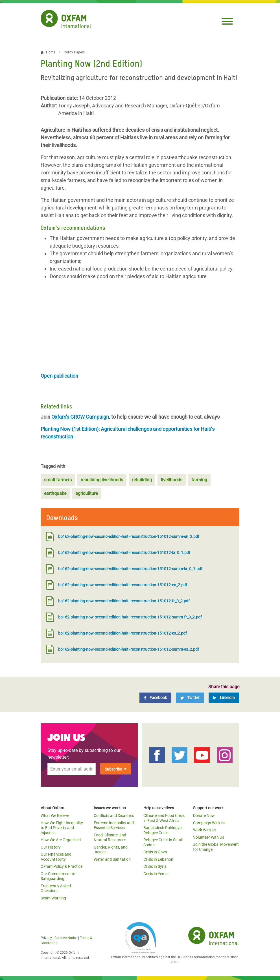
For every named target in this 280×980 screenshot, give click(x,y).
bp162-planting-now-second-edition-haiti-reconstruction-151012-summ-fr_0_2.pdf (124, 617)
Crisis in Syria (155, 866)
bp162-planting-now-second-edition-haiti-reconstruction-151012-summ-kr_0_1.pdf (124, 569)
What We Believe (55, 815)
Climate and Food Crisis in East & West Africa (164, 818)
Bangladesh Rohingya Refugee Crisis (163, 830)
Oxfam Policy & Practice (62, 866)
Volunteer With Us (209, 837)
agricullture (87, 493)
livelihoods (172, 480)
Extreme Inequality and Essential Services (114, 825)
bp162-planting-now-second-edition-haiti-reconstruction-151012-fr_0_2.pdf (118, 601)
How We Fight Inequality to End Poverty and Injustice (62, 828)
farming (199, 480)
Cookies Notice (66, 938)
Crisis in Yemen (157, 874)
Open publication (59, 376)
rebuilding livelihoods (102, 480)
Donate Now (204, 815)
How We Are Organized (61, 840)
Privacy (46, 938)
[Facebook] (155, 698)
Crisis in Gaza (155, 852)
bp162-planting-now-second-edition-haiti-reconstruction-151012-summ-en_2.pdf (123, 537)
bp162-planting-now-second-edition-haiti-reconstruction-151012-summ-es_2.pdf (123, 649)
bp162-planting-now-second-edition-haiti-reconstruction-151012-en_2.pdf (117, 585)
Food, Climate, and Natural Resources (110, 838)
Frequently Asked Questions (56, 888)
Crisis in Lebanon (158, 859)
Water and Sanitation (112, 859)
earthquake (55, 493)
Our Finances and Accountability (56, 857)
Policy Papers (74, 52)
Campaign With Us (209, 823)
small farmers (58, 480)
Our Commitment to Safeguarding (58, 876)
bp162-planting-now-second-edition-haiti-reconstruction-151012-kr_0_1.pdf (118, 553)
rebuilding (142, 480)
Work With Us (205, 830)
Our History (51, 847)
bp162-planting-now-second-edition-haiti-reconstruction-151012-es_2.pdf (117, 633)
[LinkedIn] (224, 698)
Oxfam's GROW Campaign (80, 417)
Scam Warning (53, 898)
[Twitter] (190, 698)
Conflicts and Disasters (114, 815)
